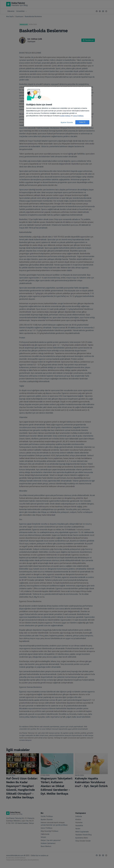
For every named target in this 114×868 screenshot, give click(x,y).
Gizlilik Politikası (65, 116)
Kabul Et (82, 122)
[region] (58, 107)
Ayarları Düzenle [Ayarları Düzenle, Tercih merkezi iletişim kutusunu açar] (67, 122)
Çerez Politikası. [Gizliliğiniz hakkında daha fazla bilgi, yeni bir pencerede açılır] (78, 116)
